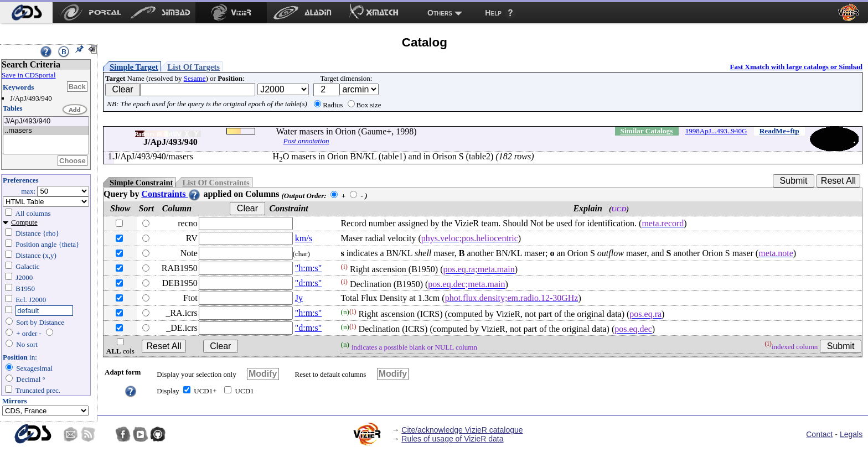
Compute (24, 222)
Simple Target (134, 67)
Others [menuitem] (440, 13)
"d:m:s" (309, 283)
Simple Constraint (141, 183)
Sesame (195, 78)
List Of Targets (194, 67)
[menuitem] (26, 13)
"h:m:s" (309, 268)
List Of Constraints (216, 183)
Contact (819, 434)
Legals (851, 434)
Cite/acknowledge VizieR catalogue (462, 430)
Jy (299, 298)
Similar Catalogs (646, 131)
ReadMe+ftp (779, 131)
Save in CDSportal (29, 75)
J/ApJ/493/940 (46, 121)
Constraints (171, 194)
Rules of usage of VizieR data (452, 439)
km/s (304, 238)
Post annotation (306, 141)
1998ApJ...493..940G (716, 131)
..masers (46, 131)
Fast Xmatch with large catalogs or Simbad (796, 67)
